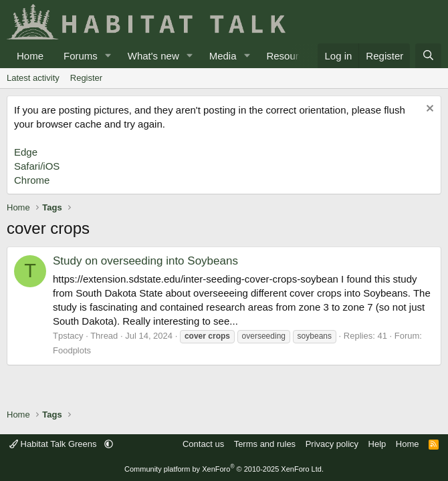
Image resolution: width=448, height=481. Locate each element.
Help (377, 444)
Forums (81, 56)
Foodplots (72, 350)
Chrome (32, 180)
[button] (108, 56)
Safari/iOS (37, 166)
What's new (153, 56)
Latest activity (33, 78)
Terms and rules (265, 444)
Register (86, 78)
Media (223, 56)
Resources (290, 56)
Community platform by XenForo (224, 469)
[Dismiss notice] (428, 110)
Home (30, 56)
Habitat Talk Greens (54, 444)
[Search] (428, 56)
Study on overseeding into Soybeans (145, 261)
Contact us (203, 444)
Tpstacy (68, 336)
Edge (26, 152)
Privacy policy (332, 444)
